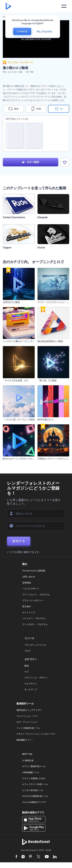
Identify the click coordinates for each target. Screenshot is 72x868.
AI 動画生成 (28, 760)
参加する (19, 541)
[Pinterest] (31, 857)
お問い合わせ (29, 577)
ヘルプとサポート (31, 589)
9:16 (36, 109)
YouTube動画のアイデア (34, 802)
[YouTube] (47, 857)
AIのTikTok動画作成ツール (35, 796)
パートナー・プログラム (34, 618)
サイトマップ (29, 612)
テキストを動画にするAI (34, 778)
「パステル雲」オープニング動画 (19, 419)
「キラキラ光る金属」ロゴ (15, 380)
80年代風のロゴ (45, 419)
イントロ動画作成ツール (28, 728)
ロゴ (27, 672)
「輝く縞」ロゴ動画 (47, 380)
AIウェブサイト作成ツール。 (36, 784)
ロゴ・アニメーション (27, 722)
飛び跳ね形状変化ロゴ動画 (50, 341)
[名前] (36, 514)
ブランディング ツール (35, 645)
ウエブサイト (31, 684)
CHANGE (22, 31)
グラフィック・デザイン (36, 678)
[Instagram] (23, 857)
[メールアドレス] (36, 526)
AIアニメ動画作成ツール (34, 766)
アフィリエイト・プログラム (36, 595)
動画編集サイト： (25, 740)
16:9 (13, 109)
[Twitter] (38, 857)
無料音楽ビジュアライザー (29, 710)
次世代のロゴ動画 (11, 302)
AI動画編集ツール (31, 772)
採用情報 (27, 583)
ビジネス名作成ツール (33, 790)
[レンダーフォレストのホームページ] (8, 6)
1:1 (59, 109)
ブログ (28, 651)
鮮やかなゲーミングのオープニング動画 (22, 459)
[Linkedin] (55, 857)
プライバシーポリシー (33, 600)
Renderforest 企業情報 (34, 571)
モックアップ (31, 689)
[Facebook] (16, 857)
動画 (27, 666)
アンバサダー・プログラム (35, 624)
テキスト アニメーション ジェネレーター (36, 734)
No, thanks (44, 31)
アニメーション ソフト (27, 716)
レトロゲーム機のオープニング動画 (20, 341)
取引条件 (27, 606)
